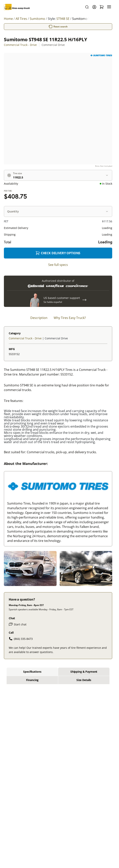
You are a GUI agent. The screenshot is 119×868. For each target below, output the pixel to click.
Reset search (58, 27)
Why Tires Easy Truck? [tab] (70, 318)
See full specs (58, 265)
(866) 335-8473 (21, 639)
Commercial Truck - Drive (20, 45)
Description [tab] (39, 318)
